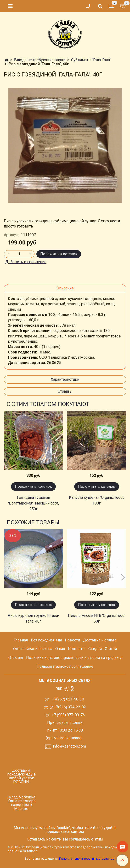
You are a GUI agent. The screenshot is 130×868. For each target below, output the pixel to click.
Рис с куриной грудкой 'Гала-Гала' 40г (34, 618)
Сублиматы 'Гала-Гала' (91, 60)
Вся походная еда (46, 640)
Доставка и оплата (100, 640)
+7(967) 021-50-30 (68, 699)
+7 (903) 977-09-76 (68, 715)
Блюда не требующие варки (40, 60)
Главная (21, 640)
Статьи (111, 649)
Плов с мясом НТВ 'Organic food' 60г (97, 618)
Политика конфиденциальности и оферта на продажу (74, 658)
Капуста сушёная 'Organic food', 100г (96, 500)
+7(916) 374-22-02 (69, 707)
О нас (60, 649)
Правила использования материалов (87, 859)
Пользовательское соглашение (65, 666)
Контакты (77, 649)
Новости (72, 640)
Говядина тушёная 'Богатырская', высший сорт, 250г (34, 503)
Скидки (95, 649)
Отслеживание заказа (33, 649)
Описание (65, 288)
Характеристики (65, 379)
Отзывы (65, 391)
